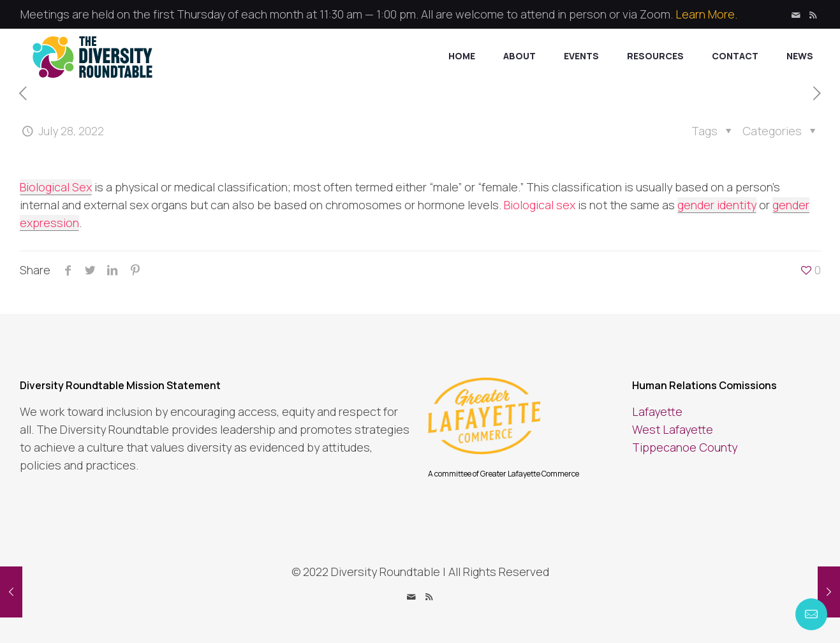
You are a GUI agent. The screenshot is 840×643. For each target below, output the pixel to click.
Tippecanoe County (685, 447)
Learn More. (706, 14)
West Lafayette (673, 429)
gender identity (717, 205)
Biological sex (540, 205)
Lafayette (657, 411)
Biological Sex (56, 187)
